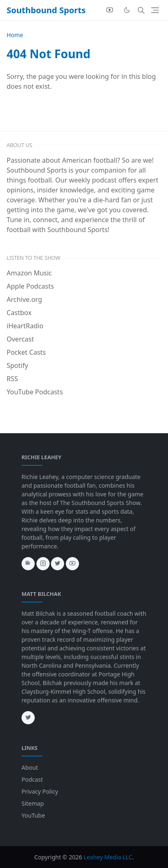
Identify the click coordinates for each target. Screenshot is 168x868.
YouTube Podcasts (35, 392)
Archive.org (24, 299)
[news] (28, 564)
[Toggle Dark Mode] (127, 10)
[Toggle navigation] (155, 10)
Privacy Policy (40, 791)
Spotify (17, 365)
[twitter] (58, 564)
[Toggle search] (141, 10)
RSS (12, 379)
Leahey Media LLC (108, 857)
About (30, 767)
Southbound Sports (46, 10)
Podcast (32, 779)
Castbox (19, 313)
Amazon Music (29, 273)
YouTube (33, 815)
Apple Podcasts (30, 286)
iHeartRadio (25, 326)
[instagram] (43, 564)
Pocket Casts (26, 352)
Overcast (20, 339)
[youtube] (110, 10)
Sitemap (33, 803)
